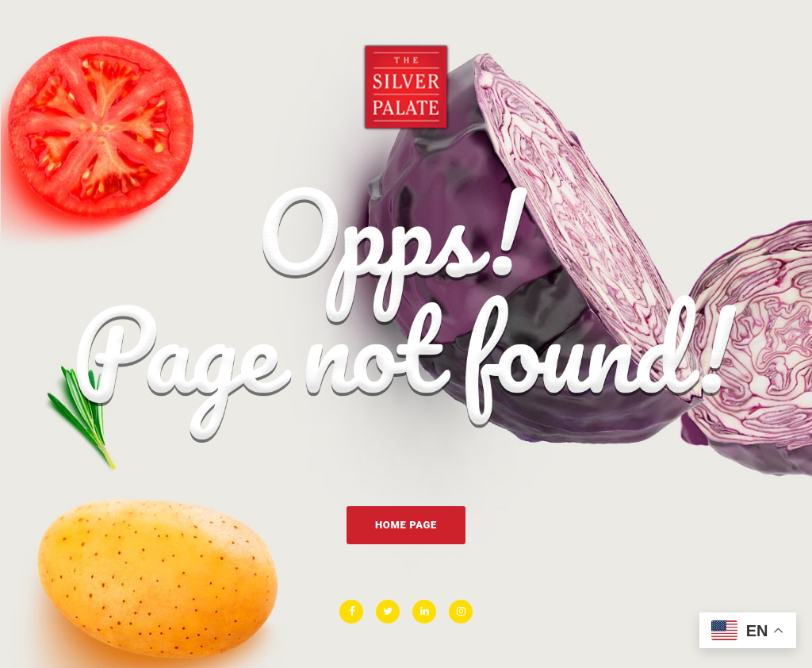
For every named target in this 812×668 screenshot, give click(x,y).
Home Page (406, 525)
